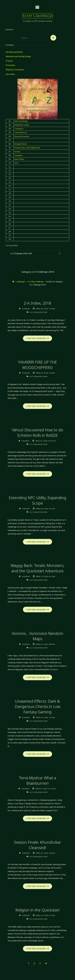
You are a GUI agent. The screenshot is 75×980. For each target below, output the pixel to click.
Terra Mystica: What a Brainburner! (37, 781)
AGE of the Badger (21, 121)
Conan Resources (21, 132)
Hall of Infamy (19, 159)
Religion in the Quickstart (37, 910)
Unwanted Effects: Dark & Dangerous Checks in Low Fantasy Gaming (37, 707)
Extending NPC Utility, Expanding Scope (37, 501)
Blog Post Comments (15, 70)
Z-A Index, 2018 (37, 303)
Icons (16, 163)
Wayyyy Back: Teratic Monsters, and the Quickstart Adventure (37, 568)
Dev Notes (10, 74)
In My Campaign (38, 16)
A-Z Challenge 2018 (38, 312)
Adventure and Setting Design (18, 56)
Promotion (10, 65)
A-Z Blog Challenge (36, 282)
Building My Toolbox (22, 125)
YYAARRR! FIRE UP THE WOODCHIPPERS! (37, 365)
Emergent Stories (21, 144)
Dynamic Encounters (22, 136)
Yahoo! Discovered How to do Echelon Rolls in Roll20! (37, 433)
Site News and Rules (14, 52)
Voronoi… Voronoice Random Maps (37, 636)
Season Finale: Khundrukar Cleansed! (37, 845)
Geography (18, 155)
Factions (17, 152)
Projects (9, 61)
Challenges (21, 282)
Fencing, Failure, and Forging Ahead (27, 148)
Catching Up (19, 129)
